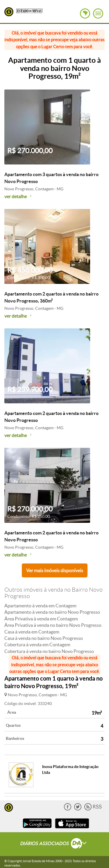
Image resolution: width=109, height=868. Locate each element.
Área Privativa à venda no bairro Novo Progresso (53, 625)
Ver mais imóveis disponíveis (55, 570)
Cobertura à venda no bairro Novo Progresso (49, 651)
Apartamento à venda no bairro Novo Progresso (52, 612)
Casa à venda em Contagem (32, 632)
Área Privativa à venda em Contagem (41, 619)
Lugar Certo (9, 12)
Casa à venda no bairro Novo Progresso (44, 638)
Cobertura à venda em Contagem (37, 645)
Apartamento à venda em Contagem (40, 606)
